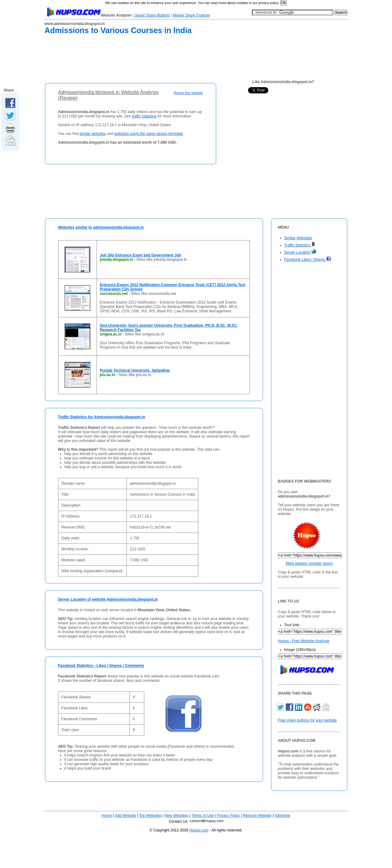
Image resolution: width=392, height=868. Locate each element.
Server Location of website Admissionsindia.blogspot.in (108, 599)
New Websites (176, 816)
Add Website (126, 816)
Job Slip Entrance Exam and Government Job (141, 255)
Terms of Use (203, 816)
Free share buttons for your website (308, 720)
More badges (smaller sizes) (309, 563)
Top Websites (150, 816)
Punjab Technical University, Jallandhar (135, 370)
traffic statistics (144, 116)
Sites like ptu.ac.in (135, 375)
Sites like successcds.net (154, 294)
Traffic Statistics (300, 245)
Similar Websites (298, 238)
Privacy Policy (228, 816)
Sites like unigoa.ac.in (144, 334)
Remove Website (257, 816)
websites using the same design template (149, 134)
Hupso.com (199, 830)
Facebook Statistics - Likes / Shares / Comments (101, 666)
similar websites (93, 134)
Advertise (282, 816)
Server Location (300, 252)
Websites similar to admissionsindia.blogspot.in (101, 227)
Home (107, 816)
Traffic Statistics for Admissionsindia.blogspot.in (102, 417)
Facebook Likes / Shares (308, 260)
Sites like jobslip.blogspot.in (162, 260)
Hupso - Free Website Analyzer (304, 641)
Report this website (188, 93)
